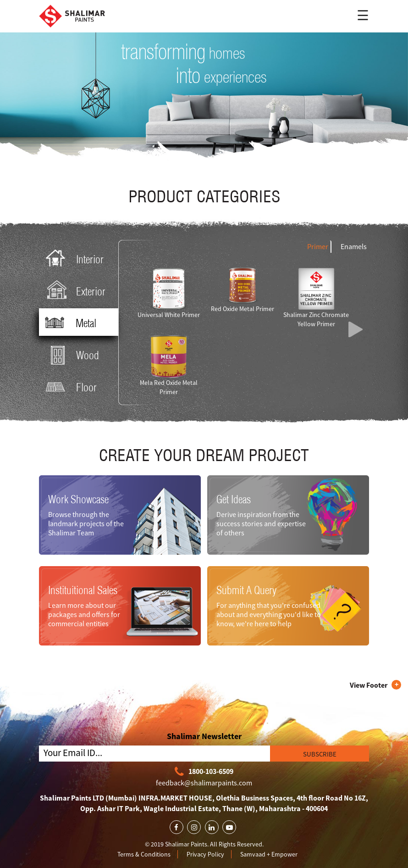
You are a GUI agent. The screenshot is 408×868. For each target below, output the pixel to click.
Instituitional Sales (83, 590)
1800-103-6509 (204, 772)
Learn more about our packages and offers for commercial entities (84, 614)
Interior (73, 259)
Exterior (74, 291)
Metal (69, 323)
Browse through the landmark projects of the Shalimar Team (86, 523)
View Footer (369, 685)
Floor (69, 387)
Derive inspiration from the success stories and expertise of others (261, 523)
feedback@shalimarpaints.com (204, 783)
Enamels (354, 246)
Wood (70, 354)
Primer (318, 246)
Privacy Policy (205, 854)
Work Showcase (78, 499)
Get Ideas (234, 499)
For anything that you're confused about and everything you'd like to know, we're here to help (269, 614)
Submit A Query (246, 590)
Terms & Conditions (144, 854)
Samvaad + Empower (269, 854)
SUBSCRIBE (320, 754)
